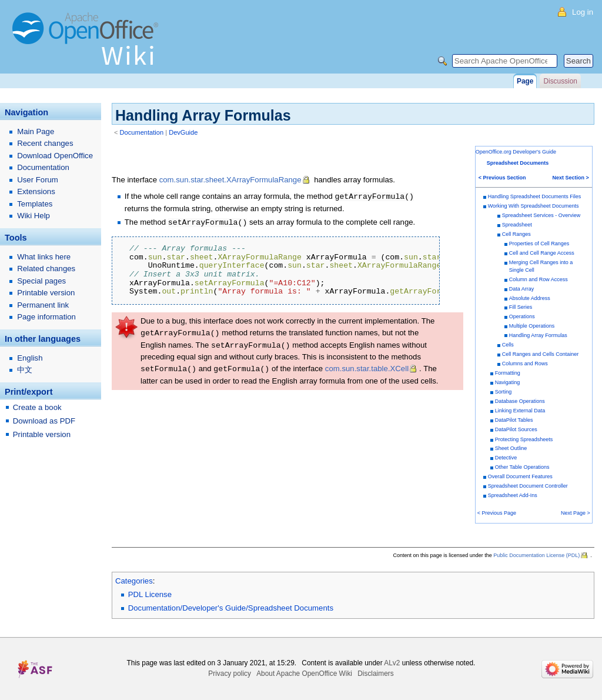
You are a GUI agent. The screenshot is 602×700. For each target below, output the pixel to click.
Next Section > (571, 178)
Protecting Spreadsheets (524, 439)
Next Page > (576, 513)
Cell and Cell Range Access (542, 253)
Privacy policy (230, 674)
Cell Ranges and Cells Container (541, 354)
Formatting (508, 373)
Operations (522, 316)
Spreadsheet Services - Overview (541, 215)
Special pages (41, 281)
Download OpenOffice (55, 156)
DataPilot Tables (514, 420)
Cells (508, 345)
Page (525, 81)
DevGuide (183, 132)
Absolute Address (530, 298)
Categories (134, 581)
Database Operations (520, 401)
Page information (46, 317)
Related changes (46, 269)
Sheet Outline (511, 448)
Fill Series (521, 307)
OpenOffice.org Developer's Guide (516, 152)
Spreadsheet (517, 225)
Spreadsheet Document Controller (528, 486)
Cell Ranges (516, 234)
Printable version (46, 293)
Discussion (560, 81)
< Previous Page (497, 513)
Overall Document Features (520, 476)
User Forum (38, 180)
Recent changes (45, 143)
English (30, 358)
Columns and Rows (525, 364)
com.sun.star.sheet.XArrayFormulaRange (230, 180)
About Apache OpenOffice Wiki (304, 674)
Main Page (36, 131)
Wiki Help (34, 216)
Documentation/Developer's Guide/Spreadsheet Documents (231, 608)
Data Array (522, 289)
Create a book (37, 407)
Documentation (142, 132)
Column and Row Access (539, 279)
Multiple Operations (532, 326)
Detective (506, 458)
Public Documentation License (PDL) (536, 555)
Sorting (504, 392)
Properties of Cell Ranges (539, 244)
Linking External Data (520, 411)
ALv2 (392, 663)
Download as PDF (44, 421)
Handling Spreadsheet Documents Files (535, 196)
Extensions (36, 191)
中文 (25, 370)
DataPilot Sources (516, 429)
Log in (583, 12)
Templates (35, 204)
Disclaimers (375, 674)
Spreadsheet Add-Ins (513, 495)
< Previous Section (502, 178)
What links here (44, 257)
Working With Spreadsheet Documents (534, 206)
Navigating (508, 382)
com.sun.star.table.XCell (367, 366)
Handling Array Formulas (538, 335)
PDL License (150, 594)
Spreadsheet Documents (518, 163)
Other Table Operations (522, 467)
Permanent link (43, 305)
